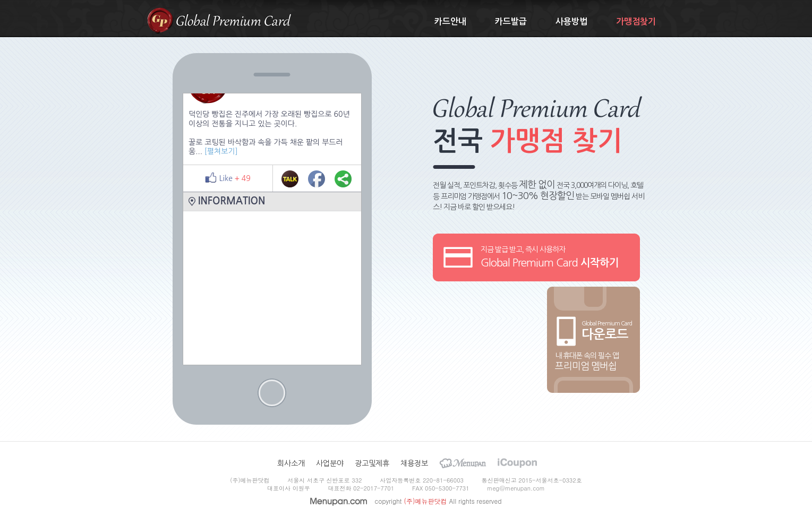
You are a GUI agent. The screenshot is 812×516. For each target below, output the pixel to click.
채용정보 (414, 463)
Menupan (463, 463)
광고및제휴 (372, 463)
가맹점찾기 (636, 21)
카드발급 (511, 21)
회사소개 (291, 463)
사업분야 (330, 463)
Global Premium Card (234, 20)
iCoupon (517, 463)
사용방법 (571, 21)
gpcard (160, 20)
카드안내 (450, 21)
